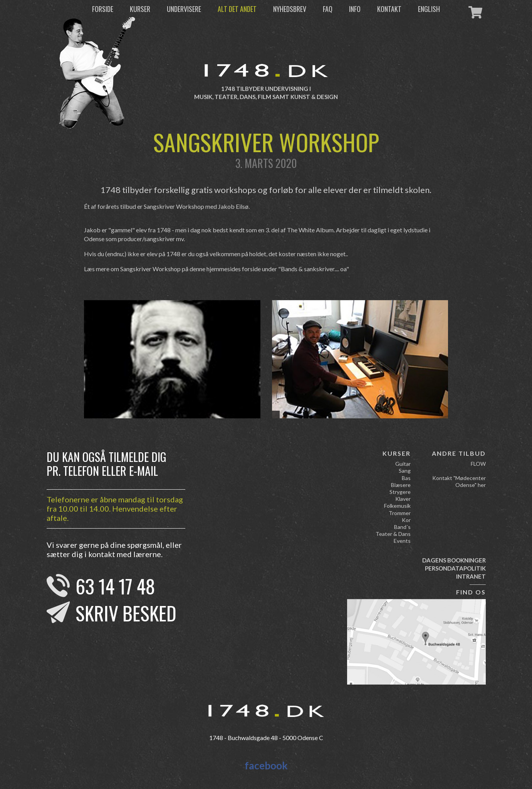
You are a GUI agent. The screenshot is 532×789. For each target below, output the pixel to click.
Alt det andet (237, 9)
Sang (405, 471)
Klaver (403, 499)
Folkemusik (397, 506)
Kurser (140, 9)
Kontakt (389, 9)
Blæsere (401, 485)
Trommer (400, 513)
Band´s (402, 527)
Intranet (471, 576)
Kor (406, 520)
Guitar (403, 464)
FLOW (478, 464)
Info (355, 9)
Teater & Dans (393, 534)
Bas (406, 478)
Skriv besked (126, 613)
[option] (172, 359)
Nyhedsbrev (290, 9)
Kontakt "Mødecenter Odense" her (459, 481)
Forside (103, 9)
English (429, 9)
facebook (266, 765)
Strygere (400, 492)
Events (402, 541)
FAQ (328, 9)
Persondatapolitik (455, 568)
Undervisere (184, 9)
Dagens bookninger (454, 560)
